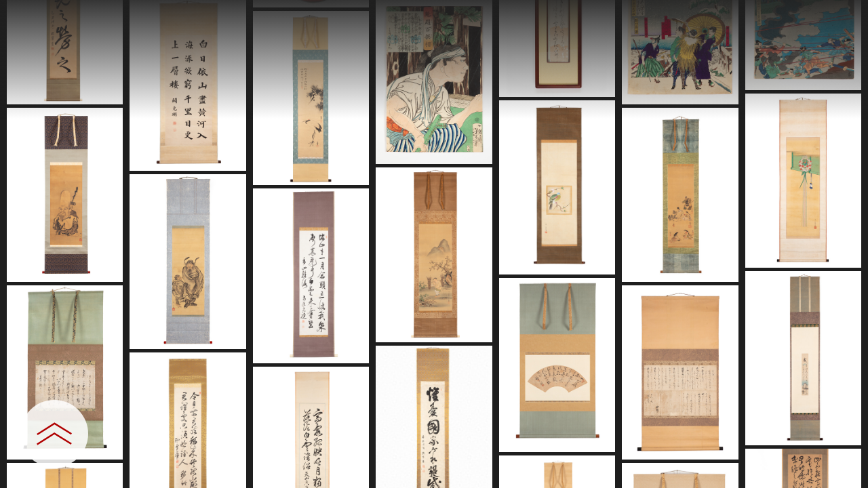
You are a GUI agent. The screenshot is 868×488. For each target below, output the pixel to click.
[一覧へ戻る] (844, 15)
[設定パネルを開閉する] (54, 434)
